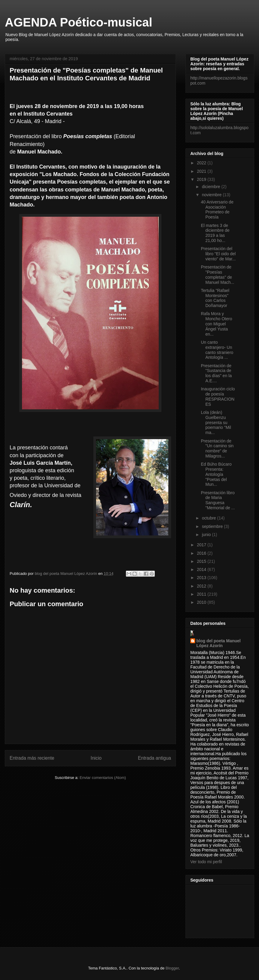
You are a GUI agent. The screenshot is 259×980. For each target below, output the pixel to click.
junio (207, 535)
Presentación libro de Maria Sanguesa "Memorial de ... (218, 500)
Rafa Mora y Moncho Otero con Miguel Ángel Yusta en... (217, 324)
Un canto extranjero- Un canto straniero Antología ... (217, 350)
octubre (209, 518)
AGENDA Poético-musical (79, 22)
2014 (202, 569)
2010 (202, 602)
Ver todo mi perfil (206, 862)
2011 (202, 594)
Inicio (96, 758)
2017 (202, 545)
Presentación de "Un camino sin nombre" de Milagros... (217, 448)
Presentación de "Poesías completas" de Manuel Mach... (218, 274)
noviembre (212, 195)
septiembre (213, 526)
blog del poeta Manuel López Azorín (218, 643)
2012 (202, 586)
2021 (202, 171)
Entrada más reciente (32, 758)
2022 (202, 163)
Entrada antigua (154, 758)
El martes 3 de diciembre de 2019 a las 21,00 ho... (215, 233)
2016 (202, 553)
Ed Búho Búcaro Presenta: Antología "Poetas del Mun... (216, 474)
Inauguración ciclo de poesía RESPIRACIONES (218, 396)
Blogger (172, 968)
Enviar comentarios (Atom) (103, 778)
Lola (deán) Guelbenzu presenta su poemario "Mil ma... (216, 422)
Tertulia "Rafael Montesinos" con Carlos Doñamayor (215, 298)
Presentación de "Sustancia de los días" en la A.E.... (216, 373)
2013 (202, 578)
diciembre (212, 187)
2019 (202, 179)
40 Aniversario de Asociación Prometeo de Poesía (217, 209)
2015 (202, 561)
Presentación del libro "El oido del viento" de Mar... (218, 254)
